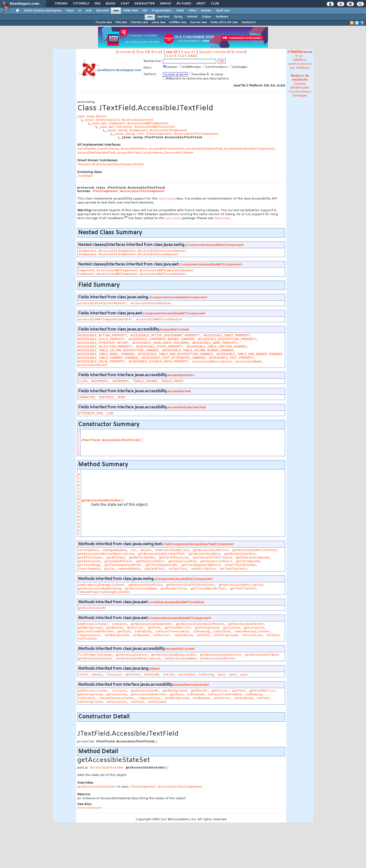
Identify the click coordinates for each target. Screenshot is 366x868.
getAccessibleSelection (221, 655)
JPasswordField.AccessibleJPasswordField (110, 164)
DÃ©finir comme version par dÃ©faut (300, 64)
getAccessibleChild (145, 585)
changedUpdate (115, 550)
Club (215, 4)
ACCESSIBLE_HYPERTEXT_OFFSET (103, 343)
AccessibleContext (174, 330)
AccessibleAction (134, 149)
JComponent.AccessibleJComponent (214, 245)
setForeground (226, 635)
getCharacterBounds (253, 558)
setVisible (88, 639)
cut (134, 550)
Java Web (163, 17)
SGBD (180, 11)
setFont (203, 635)
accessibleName (249, 362)
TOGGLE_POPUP (172, 381)
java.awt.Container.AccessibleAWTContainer (137, 127)
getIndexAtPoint (118, 561)
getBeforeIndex (142, 558)
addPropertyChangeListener (102, 585)
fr (297, 56)
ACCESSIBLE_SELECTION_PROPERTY (105, 347)
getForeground (207, 628)
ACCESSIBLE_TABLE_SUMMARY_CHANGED (108, 358)
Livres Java (158, 22)
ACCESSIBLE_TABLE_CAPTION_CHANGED (217, 347)
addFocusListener (93, 624)
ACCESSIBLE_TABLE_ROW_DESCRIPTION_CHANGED (175, 354)
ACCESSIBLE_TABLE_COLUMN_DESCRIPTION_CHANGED (118, 350)
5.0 (182, 56)
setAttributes (203, 569)
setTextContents (233, 569)
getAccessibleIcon (131, 655)
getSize (124, 632)
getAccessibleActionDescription (106, 554)
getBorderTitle (174, 589)
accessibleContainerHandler (102, 303)
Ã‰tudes (184, 4)
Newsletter (144, 4)
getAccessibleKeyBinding (100, 589)
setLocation (252, 635)
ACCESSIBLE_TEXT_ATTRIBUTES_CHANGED (173, 358)
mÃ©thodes (190, 67)
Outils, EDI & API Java (224, 22)
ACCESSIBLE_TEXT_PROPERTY (232, 358)
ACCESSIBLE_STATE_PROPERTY (159, 347)
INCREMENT (120, 381)
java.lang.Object (92, 116)
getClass (133, 675)
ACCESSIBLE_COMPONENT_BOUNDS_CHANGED (161, 339)
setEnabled (183, 635)
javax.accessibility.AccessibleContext (119, 120)
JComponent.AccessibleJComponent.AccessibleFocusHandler (129, 254)
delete (146, 550)
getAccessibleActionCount (255, 550)
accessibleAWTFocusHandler (159, 319)
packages (239, 67)
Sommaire (125, 52)
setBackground (116, 635)
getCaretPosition (174, 558)
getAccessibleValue (95, 659)
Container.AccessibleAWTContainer (176, 602)
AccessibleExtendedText (96, 153)
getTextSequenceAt (162, 565)
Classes (300, 84)
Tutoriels (81, 4)
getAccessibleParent (246, 624)
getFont (154, 628)
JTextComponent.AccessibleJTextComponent (129, 191)
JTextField (85, 176)
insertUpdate (89, 569)
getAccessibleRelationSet (174, 655)
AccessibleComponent (167, 149)
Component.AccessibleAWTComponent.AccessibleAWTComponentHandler (136, 270)
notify (169, 675)
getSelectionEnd (182, 561)
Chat (125, 4)
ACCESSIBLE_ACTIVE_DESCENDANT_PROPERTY (165, 336)
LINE (110, 413)
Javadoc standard (215, 52)
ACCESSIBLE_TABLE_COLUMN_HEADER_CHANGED (198, 350)
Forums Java (104, 22)
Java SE (172, 52)
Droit (201, 4)
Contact (239, 52)
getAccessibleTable (262, 655)
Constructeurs (300, 92)
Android (192, 17)
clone (83, 675)
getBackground (90, 628)
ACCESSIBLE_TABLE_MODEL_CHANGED (106, 354)
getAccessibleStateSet (101, 501)
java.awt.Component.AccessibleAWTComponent (130, 123)
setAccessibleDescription (138, 659)
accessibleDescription (212, 362)
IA (80, 11)
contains (119, 624)
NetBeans (222, 17)
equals (97, 675)
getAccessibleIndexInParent (200, 624)
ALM (89, 11)
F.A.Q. (157, 52)
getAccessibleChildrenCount (190, 585)
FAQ (97, 4)
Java (116, 11)
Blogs (110, 4)
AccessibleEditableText (204, 149)
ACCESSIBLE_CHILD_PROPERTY (102, 339)
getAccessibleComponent (151, 624)
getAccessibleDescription (241, 585)
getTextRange (89, 565)
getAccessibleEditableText (161, 554)
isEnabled (143, 632)
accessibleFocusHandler (151, 303)
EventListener (108, 149)
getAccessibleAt (92, 608)
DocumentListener (179, 153)
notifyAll (187, 675)
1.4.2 (170, 56)
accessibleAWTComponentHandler (105, 319)
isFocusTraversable (172, 632)
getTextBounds (248, 561)
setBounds (141, 635)
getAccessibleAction (211, 550)
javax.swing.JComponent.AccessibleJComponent (147, 130)
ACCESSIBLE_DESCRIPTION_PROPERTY (227, 339)
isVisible (222, 632)
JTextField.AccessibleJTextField (110, 440)
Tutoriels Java (139, 22)
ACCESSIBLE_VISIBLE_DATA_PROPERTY (158, 362)
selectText (178, 569)
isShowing (201, 632)
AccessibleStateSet (79, 504)
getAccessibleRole (204, 554)
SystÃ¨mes (223, 11)
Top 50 (143, 52)
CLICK (83, 381)
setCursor (162, 635)
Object (155, 669)
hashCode (152, 675)
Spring (178, 17)
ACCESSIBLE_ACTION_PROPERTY (102, 336)
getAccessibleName (141, 589)
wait (222, 675)
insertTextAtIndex (240, 565)
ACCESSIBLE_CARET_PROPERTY (227, 336)
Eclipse (206, 17)
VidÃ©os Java (178, 22)
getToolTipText (243, 589)
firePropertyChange (95, 655)
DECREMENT (100, 381)
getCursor (135, 628)
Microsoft (102, 11)
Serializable (86, 149)
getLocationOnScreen (96, 632)
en (301, 56)
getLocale (231, 628)
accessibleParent (93, 365)
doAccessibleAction (172, 550)
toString (206, 675)
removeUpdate (129, 569)
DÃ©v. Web (131, 11)
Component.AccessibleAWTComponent (210, 265)
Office (192, 11)
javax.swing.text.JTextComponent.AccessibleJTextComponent (166, 134)
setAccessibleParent (218, 659)
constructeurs (216, 67)
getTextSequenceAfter (123, 565)
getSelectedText (150, 561)
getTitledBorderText (208, 589)
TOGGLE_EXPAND (145, 381)
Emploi (165, 4)
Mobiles (206, 11)
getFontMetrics (178, 628)
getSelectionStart (216, 561)
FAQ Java (121, 22)
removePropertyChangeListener (104, 592)
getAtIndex (116, 558)
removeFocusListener (252, 632)
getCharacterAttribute (212, 558)
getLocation (254, 628)
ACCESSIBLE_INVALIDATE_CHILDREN (160, 343)
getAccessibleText (240, 554)
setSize (273, 635)
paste (109, 569)
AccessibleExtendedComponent (249, 149)
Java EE (190, 52)
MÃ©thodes (300, 88)
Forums (61, 4)
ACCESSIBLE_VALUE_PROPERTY (102, 362)
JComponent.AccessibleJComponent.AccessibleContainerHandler (132, 251)
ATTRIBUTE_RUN (90, 413)
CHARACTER (87, 397)
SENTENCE (106, 397)
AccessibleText (128, 153)
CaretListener (152, 153)
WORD (121, 397)
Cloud (70, 11)
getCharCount (89, 561)
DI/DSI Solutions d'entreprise (43, 11)
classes (171, 67)
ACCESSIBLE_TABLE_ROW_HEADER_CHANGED (249, 354)
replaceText (154, 569)
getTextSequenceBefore (201, 565)
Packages (300, 96)
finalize (114, 675)
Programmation (162, 11)
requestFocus (89, 635)
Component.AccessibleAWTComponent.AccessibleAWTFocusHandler (132, 274)
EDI (145, 11)
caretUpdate (88, 550)
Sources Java (198, 22)
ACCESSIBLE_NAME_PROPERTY (215, 343)
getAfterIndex (90, 558)
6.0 (192, 56)
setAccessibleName (180, 659)
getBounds (115, 628)
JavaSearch (248, 22)
